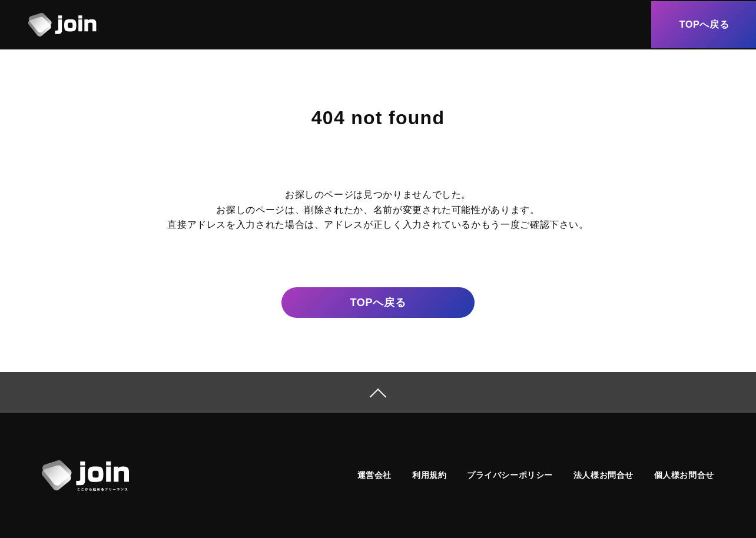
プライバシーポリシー (510, 475)
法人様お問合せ (604, 475)
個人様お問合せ (684, 475)
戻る (378, 303)
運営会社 (374, 475)
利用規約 (429, 475)
